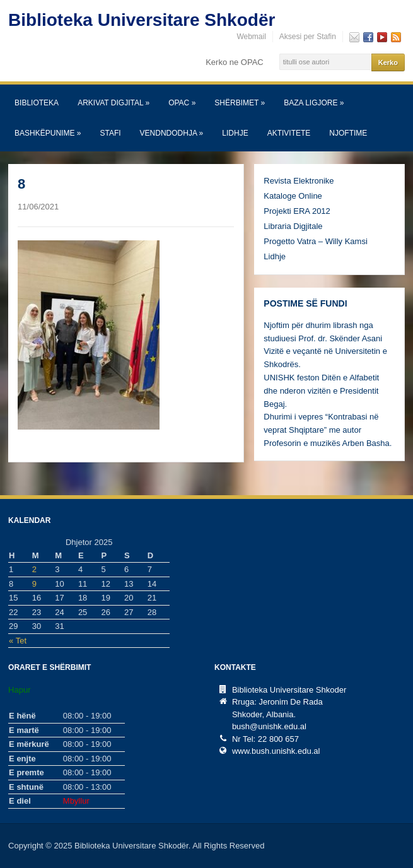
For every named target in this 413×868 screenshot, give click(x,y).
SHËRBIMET (240, 103)
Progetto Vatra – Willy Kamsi (315, 241)
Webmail (251, 37)
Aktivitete (289, 133)
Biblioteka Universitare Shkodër (142, 20)
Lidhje (235, 133)
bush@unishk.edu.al (269, 726)
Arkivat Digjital (113, 103)
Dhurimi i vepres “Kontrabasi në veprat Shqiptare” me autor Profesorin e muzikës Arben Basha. (328, 430)
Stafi (110, 133)
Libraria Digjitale (293, 226)
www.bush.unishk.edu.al (276, 751)
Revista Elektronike (299, 181)
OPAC (182, 103)
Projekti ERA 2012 (297, 211)
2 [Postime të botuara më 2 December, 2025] (34, 569)
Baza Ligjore (314, 103)
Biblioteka (37, 103)
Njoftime (348, 133)
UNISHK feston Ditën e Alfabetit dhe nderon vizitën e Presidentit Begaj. (321, 391)
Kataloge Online (293, 196)
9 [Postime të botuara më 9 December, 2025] (34, 584)
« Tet (18, 641)
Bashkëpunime (48, 133)
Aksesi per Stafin (308, 37)
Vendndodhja (172, 133)
